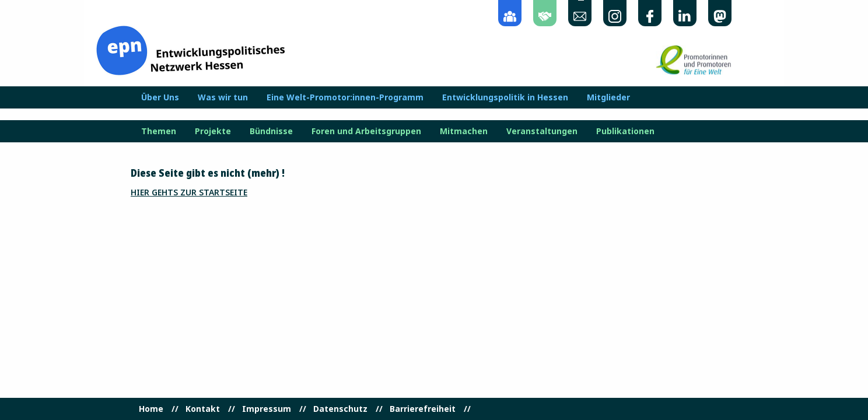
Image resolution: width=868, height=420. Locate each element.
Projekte (213, 131)
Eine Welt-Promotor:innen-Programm (345, 97)
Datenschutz (340, 409)
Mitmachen (464, 131)
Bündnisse (271, 131)
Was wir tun (223, 97)
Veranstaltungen (542, 131)
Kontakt (203, 409)
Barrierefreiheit (423, 409)
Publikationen (625, 131)
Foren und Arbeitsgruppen (366, 131)
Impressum (267, 409)
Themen (159, 131)
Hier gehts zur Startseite (189, 192)
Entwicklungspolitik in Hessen (505, 97)
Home (151, 409)
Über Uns (160, 97)
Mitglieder (608, 97)
